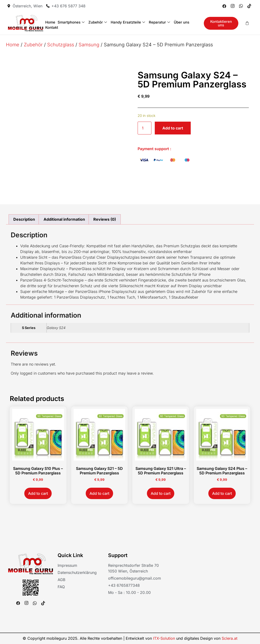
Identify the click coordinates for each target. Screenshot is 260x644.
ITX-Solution (164, 638)
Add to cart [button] (38, 493)
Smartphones (71, 22)
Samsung (89, 45)
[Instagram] (233, 6)
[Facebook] (224, 6)
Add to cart (173, 128)
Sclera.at (230, 638)
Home (50, 22)
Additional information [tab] (64, 219)
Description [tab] (24, 219)
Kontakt (52, 27)
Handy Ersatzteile (128, 22)
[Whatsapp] (241, 6)
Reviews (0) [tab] (105, 219)
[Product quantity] (145, 128)
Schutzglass (61, 45)
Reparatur (159, 22)
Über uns (182, 22)
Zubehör (98, 22)
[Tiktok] (249, 6)
